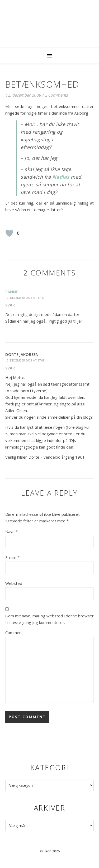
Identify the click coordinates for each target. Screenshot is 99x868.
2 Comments (56, 95)
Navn (11, 531)
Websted (14, 583)
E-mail (12, 557)
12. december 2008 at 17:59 (25, 298)
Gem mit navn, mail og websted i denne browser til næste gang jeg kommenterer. (49, 619)
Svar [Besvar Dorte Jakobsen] (10, 368)
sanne (12, 292)
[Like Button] (9, 233)
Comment (14, 632)
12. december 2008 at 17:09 (25, 360)
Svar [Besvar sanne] (10, 305)
